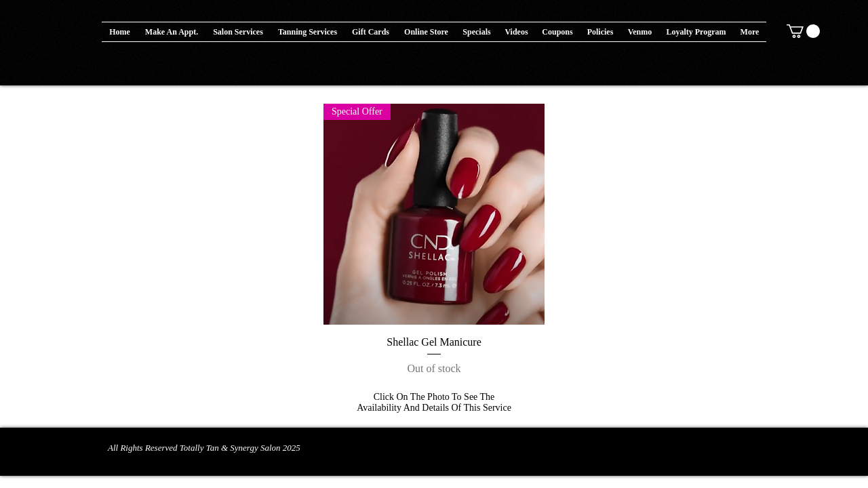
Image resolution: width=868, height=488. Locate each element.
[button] (426, 32)
